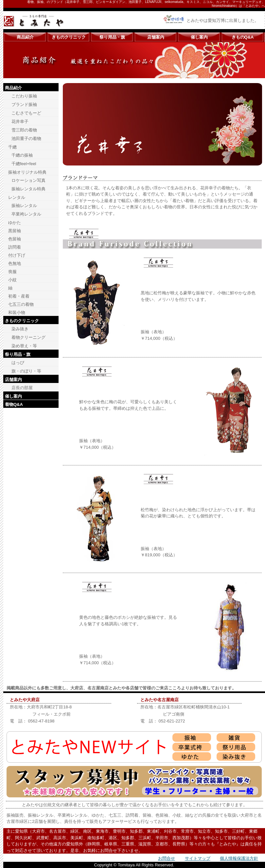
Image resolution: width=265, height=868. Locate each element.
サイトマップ (198, 858)
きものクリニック (69, 37)
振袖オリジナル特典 (27, 172)
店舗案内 (156, 37)
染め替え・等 (24, 346)
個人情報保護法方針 (239, 858)
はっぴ (18, 363)
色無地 (15, 263)
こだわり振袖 (24, 96)
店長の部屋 (22, 388)
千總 (12, 147)
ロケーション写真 (28, 180)
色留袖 (15, 239)
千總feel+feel (24, 164)
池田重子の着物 (26, 139)
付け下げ (17, 255)
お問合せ (167, 858)
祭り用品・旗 (112, 37)
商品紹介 (25, 37)
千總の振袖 (22, 155)
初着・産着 (19, 296)
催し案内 (199, 37)
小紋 (12, 280)
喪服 (12, 272)
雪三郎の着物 (24, 130)
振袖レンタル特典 (28, 189)
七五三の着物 (21, 304)
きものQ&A (243, 37)
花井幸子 (20, 122)
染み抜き (20, 329)
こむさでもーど (26, 113)
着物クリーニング (28, 337)
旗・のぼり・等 (26, 371)
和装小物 (17, 312)
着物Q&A (14, 404)
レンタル (17, 197)
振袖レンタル (24, 206)
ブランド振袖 (24, 104)
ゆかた (15, 223)
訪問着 (15, 247)
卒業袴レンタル (26, 214)
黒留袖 (15, 231)
